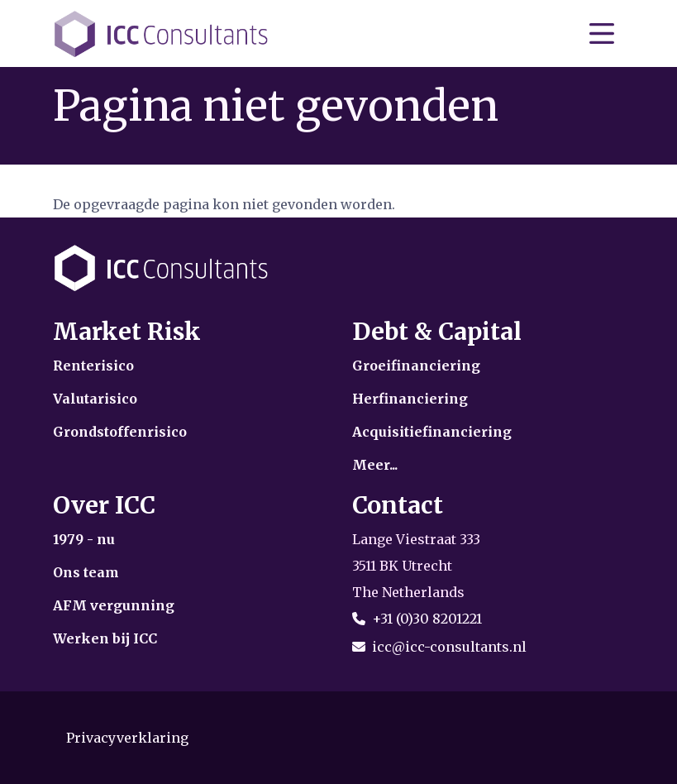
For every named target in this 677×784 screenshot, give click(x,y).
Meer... (375, 465)
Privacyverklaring (127, 738)
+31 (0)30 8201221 (427, 619)
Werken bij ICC (105, 638)
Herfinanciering (410, 399)
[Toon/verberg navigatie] (602, 34)
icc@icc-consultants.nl (449, 647)
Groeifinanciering (416, 366)
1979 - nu (84, 539)
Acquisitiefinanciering (432, 432)
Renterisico (93, 366)
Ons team (86, 572)
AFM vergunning (114, 605)
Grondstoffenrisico (120, 432)
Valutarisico (95, 399)
